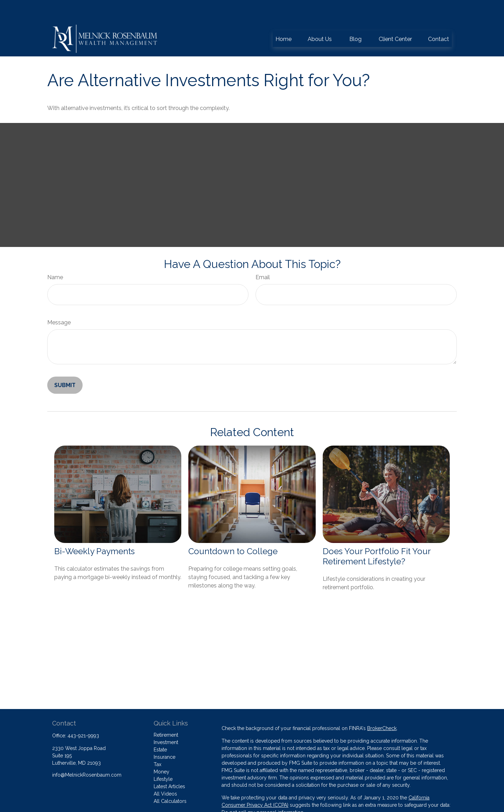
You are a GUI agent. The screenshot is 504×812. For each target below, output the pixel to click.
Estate (160, 729)
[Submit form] (65, 364)
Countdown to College (233, 530)
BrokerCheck (382, 707)
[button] (283, 18)
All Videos (165, 773)
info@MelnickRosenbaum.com (87, 754)
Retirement (166, 714)
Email (263, 256)
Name (55, 256)
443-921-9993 (83, 715)
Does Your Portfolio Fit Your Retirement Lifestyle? (377, 535)
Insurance (164, 736)
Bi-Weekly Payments (94, 530)
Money (162, 751)
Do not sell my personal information (262, 791)
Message (59, 301)
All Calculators (170, 780)
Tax (157, 743)
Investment (166, 721)
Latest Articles (169, 765)
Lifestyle (163, 758)
